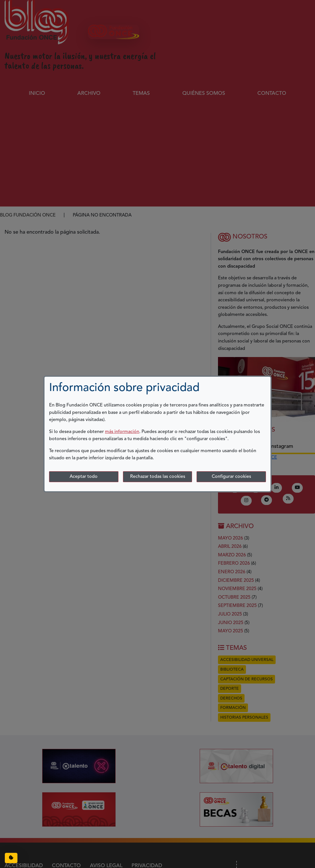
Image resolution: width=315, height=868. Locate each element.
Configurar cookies (231, 477)
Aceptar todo (84, 477)
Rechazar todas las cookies (158, 477)
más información (122, 432)
